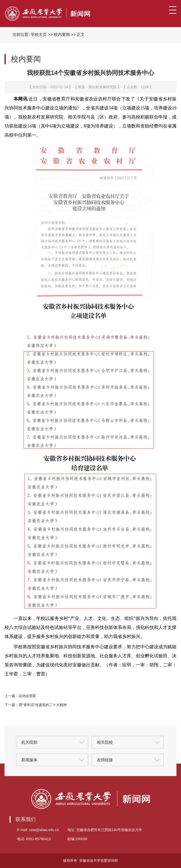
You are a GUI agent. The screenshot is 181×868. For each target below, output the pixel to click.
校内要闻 (62, 35)
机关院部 (29, 742)
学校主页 (39, 35)
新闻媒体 (29, 760)
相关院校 (105, 742)
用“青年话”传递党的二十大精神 (43, 705)
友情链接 (105, 760)
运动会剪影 (27, 696)
